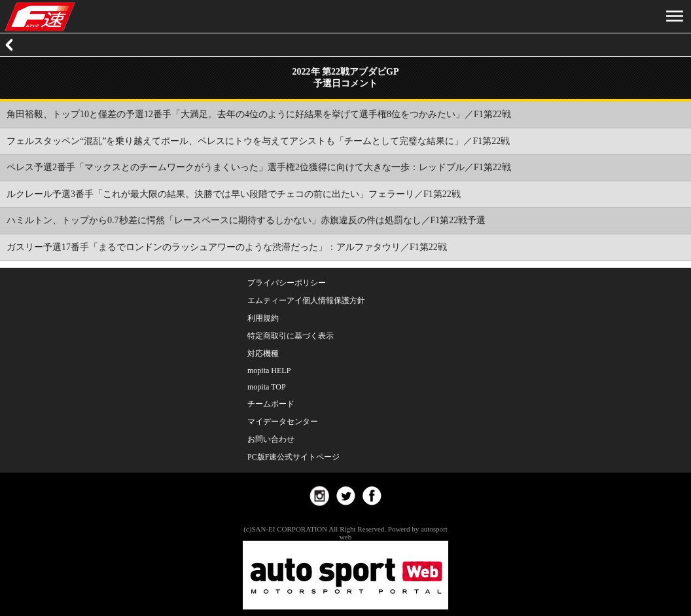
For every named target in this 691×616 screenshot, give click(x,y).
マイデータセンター (283, 422)
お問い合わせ (271, 439)
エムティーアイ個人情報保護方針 (306, 300)
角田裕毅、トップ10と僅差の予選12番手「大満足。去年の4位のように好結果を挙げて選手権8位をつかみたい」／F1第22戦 (259, 114)
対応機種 (263, 353)
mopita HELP (269, 371)
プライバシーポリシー (287, 283)
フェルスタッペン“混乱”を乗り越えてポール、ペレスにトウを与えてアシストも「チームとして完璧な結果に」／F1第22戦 (258, 141)
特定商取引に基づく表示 (291, 336)
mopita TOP (267, 387)
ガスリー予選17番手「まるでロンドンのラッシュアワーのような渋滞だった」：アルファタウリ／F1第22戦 (227, 247)
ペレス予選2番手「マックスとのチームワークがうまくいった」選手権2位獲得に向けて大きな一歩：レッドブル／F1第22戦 (259, 167)
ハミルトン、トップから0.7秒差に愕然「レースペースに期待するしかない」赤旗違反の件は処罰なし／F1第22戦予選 (246, 220)
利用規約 (263, 318)
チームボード (271, 404)
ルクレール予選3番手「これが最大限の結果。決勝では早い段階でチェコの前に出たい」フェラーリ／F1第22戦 (234, 194)
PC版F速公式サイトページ (293, 457)
